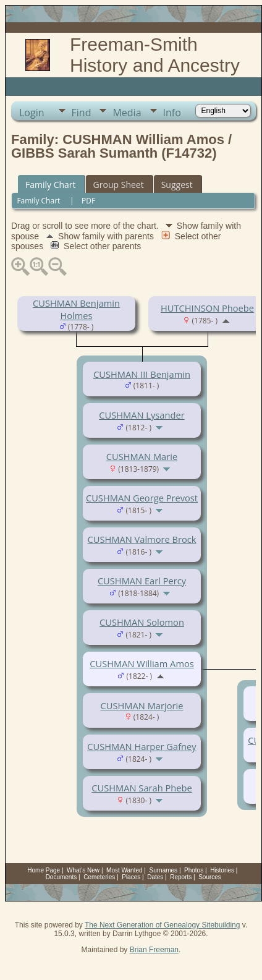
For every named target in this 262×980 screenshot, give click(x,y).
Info (172, 113)
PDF (88, 201)
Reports (181, 877)
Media (127, 113)
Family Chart (51, 185)
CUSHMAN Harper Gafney (142, 746)
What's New (83, 870)
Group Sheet (119, 185)
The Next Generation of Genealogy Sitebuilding (163, 925)
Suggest (177, 185)
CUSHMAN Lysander (142, 415)
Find (82, 113)
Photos (194, 870)
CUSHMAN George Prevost (142, 498)
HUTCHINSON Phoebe (207, 308)
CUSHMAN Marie (142, 456)
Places (131, 877)
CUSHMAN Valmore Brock (142, 539)
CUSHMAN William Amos (142, 663)
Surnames (164, 870)
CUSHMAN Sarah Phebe (142, 788)
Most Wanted (125, 870)
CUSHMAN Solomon (142, 622)
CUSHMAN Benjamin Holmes (76, 309)
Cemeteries (99, 877)
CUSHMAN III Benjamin (142, 374)
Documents (61, 877)
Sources (210, 877)
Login (32, 113)
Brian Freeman (154, 950)
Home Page (44, 870)
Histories (222, 870)
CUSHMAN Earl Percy (142, 581)
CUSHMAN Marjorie (142, 705)
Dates (155, 877)
